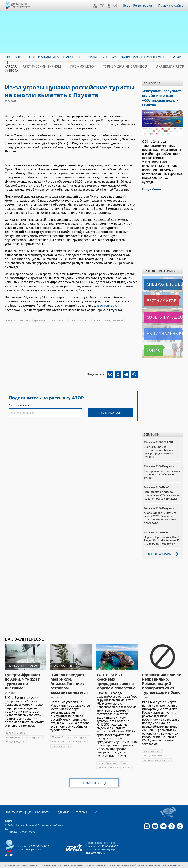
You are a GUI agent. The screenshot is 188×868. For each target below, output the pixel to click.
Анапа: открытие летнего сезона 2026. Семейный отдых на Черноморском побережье (160, 514)
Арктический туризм (38, 66)
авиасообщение (77, 738)
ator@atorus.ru (35, 846)
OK (111, 6)
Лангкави (25, 320)
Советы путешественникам (163, 314)
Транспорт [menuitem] (72, 57)
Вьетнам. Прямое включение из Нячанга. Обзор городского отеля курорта (159, 448)
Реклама (73, 808)
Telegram (118, 6)
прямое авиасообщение (157, 756)
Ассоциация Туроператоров (21, 5)
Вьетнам (22, 729)
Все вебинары (158, 550)
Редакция (57, 808)
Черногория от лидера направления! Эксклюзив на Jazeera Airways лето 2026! (162, 492)
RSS (86, 808)
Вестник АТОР (154, 297)
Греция (102, 764)
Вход (129, 6)
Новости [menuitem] (14, 57)
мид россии (58, 738)
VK (105, 6)
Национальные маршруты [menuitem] (142, 57)
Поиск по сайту (172, 6)
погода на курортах (78, 734)
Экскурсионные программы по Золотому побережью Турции (162, 471)
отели (97, 320)
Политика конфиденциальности (25, 808)
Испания (114, 764)
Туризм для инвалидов (107, 66)
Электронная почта (20, 405)
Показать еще (94, 779)
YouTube (98, 6)
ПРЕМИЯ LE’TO (71, 66)
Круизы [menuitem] (91, 57)
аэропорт (85, 320)
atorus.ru (178, 861)
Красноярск (40, 320)
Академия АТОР (144, 66)
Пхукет (73, 320)
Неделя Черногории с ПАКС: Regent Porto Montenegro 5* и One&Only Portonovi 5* (162, 537)
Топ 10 (149, 347)
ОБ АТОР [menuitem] (175, 57)
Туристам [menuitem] (109, 57)
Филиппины (13, 734)
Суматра (11, 320)
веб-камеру (106, 305)
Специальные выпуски (161, 281)
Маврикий (58, 734)
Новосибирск (58, 320)
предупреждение (114, 320)
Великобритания (107, 760)
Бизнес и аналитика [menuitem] (42, 57)
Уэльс (124, 760)
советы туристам (33, 734)
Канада (127, 764)
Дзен (92, 6)
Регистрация (145, 6)
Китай (10, 729)
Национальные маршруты (163, 330)
